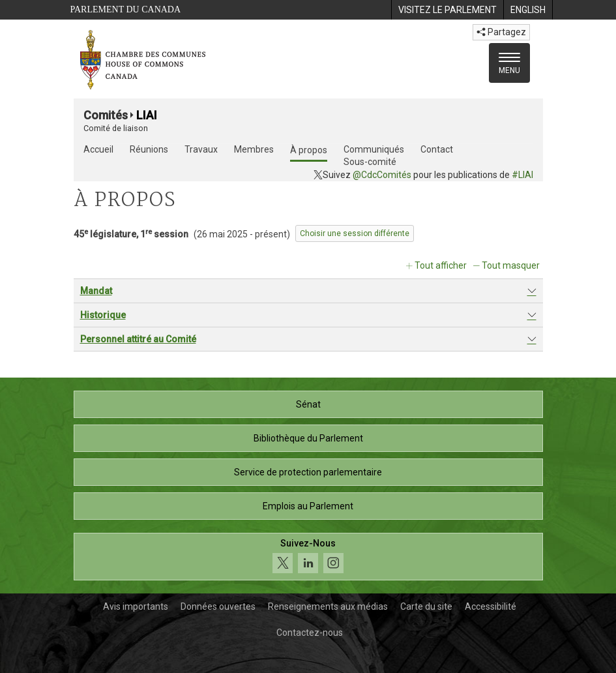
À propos (309, 150)
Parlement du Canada (126, 9)
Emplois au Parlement (308, 506)
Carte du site (426, 606)
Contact (437, 149)
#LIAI (522, 175)
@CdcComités (382, 175)
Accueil (98, 149)
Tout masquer (511, 265)
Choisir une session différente (355, 233)
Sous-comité (370, 162)
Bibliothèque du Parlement (308, 438)
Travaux (201, 149)
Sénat (308, 404)
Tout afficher (441, 265)
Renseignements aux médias (328, 606)
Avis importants (136, 606)
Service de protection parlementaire (308, 472)
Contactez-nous (310, 633)
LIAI (147, 115)
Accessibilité (491, 606)
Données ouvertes (218, 606)
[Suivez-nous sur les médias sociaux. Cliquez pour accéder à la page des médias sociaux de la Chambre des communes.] (308, 557)
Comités (106, 115)
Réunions (149, 149)
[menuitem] (447, 10)
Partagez (501, 32)
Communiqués (374, 149)
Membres (254, 149)
